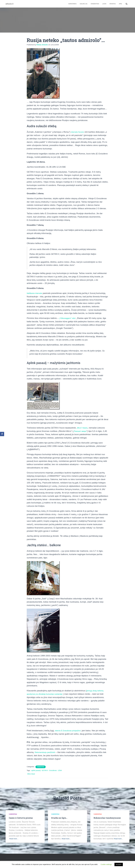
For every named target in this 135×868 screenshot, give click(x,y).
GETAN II (45, 770)
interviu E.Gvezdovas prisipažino (70, 731)
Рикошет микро (81, 431)
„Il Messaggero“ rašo (69, 318)
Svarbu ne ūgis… (60, 818)
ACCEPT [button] (119, 864)
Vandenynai (95, 4)
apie (120, 4)
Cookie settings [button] (106, 864)
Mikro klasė (31, 774)
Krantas (113, 4)
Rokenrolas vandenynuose (107, 818)
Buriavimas (72, 4)
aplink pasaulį (36, 770)
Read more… (15, 839)
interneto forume (78, 132)
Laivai (104, 4)
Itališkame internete (36, 293)
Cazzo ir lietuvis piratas (21, 818)
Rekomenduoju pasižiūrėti (47, 752)
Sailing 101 (84, 4)
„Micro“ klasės (83, 428)
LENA (60, 770)
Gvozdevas (53, 770)
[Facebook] (2, 434)
